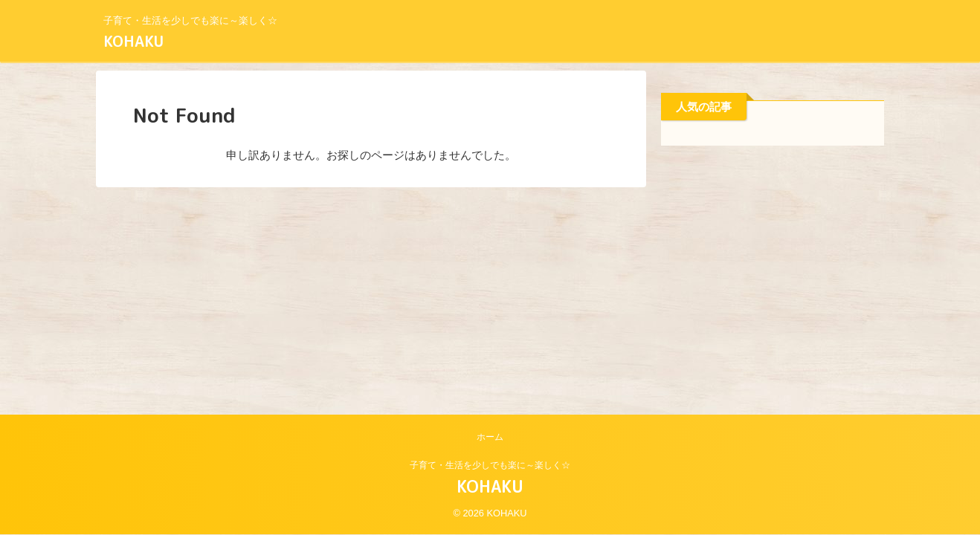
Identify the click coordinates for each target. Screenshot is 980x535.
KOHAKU (133, 41)
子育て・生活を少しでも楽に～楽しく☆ (490, 465)
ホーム (490, 437)
